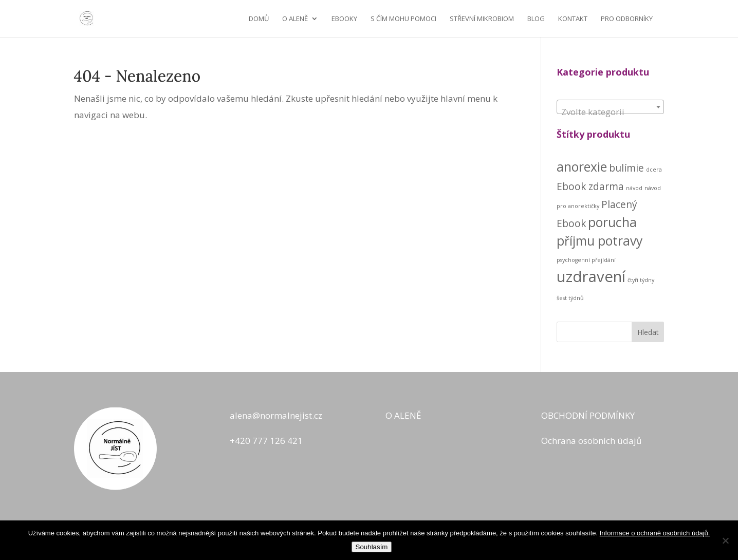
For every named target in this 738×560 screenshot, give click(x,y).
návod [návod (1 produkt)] (634, 188)
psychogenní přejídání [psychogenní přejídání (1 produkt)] (586, 260)
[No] (725, 540)
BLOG (536, 19)
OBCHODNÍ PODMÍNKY (588, 415)
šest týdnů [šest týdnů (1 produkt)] (570, 298)
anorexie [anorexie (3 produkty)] (582, 167)
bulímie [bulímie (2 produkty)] (626, 168)
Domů (259, 19)
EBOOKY (344, 19)
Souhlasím (372, 547)
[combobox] (611, 107)
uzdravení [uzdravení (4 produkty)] (591, 276)
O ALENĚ (295, 19)
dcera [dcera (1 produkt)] (654, 170)
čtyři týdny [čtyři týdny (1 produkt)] (641, 280)
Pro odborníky (627, 19)
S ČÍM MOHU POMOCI (403, 19)
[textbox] (611, 112)
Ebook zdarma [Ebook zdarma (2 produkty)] (590, 186)
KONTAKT (573, 19)
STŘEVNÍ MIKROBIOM (482, 19)
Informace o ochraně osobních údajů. (655, 533)
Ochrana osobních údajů (591, 441)
